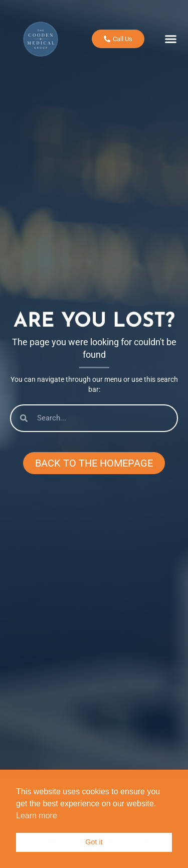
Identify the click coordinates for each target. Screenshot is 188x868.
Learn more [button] (37, 816)
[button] (170, 36)
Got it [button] (94, 842)
